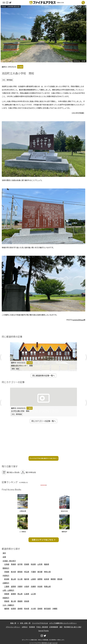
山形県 (40, 564)
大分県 (33, 609)
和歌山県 (47, 586)
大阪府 (27, 586)
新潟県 (7, 579)
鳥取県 (7, 594)
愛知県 (60, 579)
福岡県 (7, 609)
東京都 (40, 572)
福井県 (27, 579)
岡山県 (20, 594)
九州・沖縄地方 (8, 605)
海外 (4, 553)
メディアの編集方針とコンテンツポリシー (63, 623)
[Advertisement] (43, 440)
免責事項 (32, 627)
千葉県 (33, 572)
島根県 (13, 594)
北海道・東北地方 (9, 561)
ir (18, 623)
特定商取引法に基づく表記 (73, 627)
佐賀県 (13, 609)
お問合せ (25, 627)
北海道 (7, 564)
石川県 (20, 579)
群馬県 (20, 572)
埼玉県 (27, 572)
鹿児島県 (47, 609)
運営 (61, 627)
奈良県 (40, 586)
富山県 (13, 579)
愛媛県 (20, 601)
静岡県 (53, 579)
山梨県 (33, 579)
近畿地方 (6, 583)
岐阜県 (47, 579)
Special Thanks (44, 631)
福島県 (47, 564)
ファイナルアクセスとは (40, 623)
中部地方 (6, 576)
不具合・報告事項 (42, 627)
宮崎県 (40, 609)
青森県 (13, 564)
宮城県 (27, 564)
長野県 (40, 579)
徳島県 (7, 601)
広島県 (27, 594)
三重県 (7, 586)
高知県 (27, 601)
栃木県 (13, 572)
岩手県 (20, 564)
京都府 (20, 586)
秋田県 (33, 564)
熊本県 (27, 609)
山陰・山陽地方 (8, 590)
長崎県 (20, 609)
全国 (4, 557)
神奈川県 (47, 572)
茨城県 (7, 572)
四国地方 (6, 598)
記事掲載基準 (54, 627)
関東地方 (6, 568)
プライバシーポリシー (13, 627)
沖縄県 (55, 609)
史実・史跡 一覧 (25, 623)
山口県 (33, 594)
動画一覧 (13, 623)
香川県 (13, 601)
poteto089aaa (78, 320)
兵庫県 (33, 586)
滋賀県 (13, 586)
